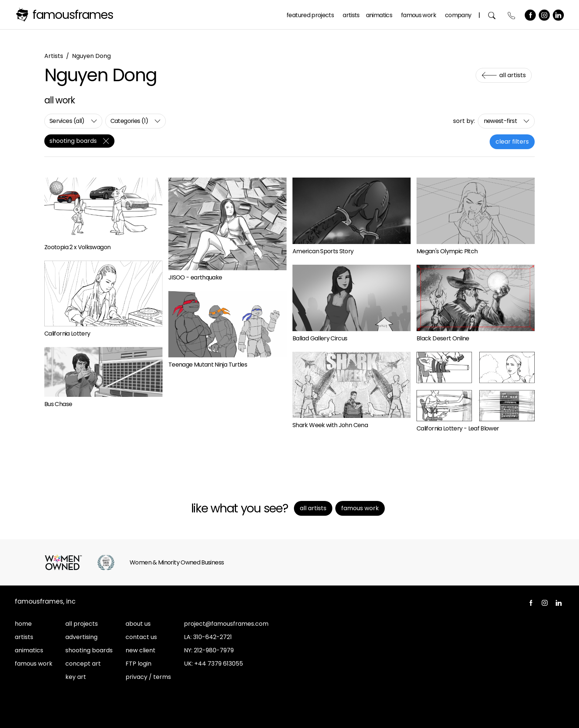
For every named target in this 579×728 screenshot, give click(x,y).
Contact (512, 15)
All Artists (513, 75)
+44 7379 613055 (219, 664)
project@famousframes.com (226, 624)
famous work (34, 664)
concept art (83, 664)
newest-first (500, 121)
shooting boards (89, 650)
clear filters (512, 142)
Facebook (531, 14)
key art (76, 677)
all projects (82, 624)
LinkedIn (559, 14)
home (23, 624)
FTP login (138, 664)
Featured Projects (311, 14)
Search (492, 15)
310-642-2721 (213, 637)
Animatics (379, 14)
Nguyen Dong (91, 56)
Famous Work (419, 14)
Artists (352, 14)
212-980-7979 (214, 650)
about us (138, 624)
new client (141, 650)
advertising (81, 637)
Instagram (545, 14)
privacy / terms (148, 677)
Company (458, 14)
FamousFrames (73, 15)
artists (24, 637)
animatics (29, 650)
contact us (141, 637)
